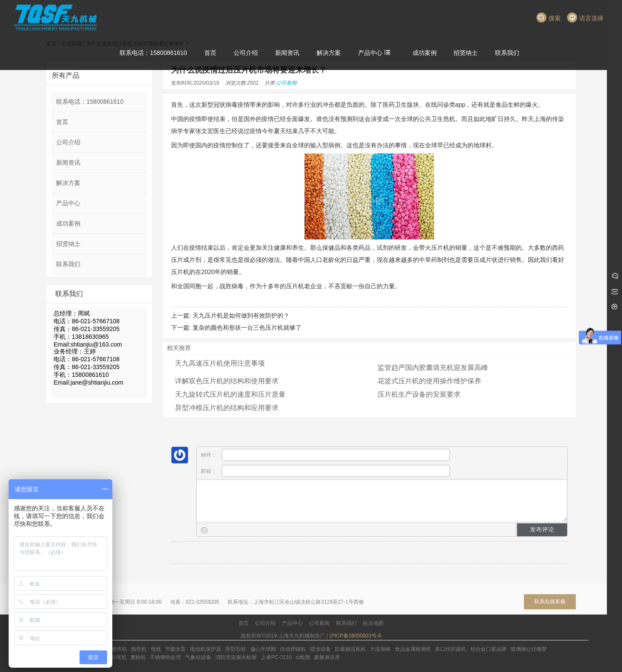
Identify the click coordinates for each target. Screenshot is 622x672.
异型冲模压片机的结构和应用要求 (227, 408)
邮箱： (325, 471)
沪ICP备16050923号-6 (355, 636)
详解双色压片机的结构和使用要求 (227, 381)
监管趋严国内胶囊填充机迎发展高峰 (433, 368)
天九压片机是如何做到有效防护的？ (241, 315)
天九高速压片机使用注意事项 (220, 363)
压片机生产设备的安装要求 (419, 394)
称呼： (325, 455)
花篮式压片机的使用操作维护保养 (429, 381)
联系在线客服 (550, 602)
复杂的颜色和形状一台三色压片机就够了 (247, 328)
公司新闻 (286, 83)
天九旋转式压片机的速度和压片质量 (230, 394)
